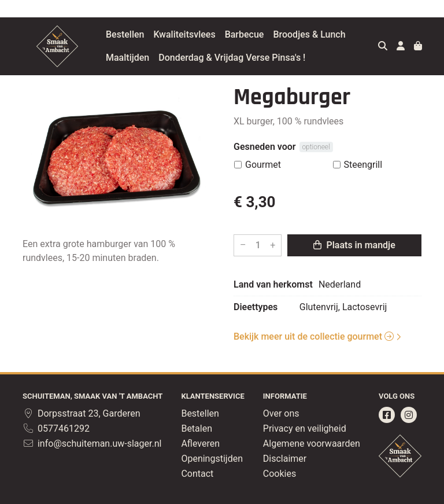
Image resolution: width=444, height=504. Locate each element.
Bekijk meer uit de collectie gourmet (314, 336)
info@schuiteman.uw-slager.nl (92, 444)
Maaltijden (127, 58)
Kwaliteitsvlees (184, 34)
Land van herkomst (273, 284)
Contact (197, 474)
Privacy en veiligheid (305, 428)
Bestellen (125, 34)
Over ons (281, 413)
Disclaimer (285, 459)
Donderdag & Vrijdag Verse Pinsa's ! (232, 58)
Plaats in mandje (354, 245)
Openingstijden (212, 459)
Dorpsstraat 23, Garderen (82, 413)
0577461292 (56, 428)
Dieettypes (256, 307)
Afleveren (200, 444)
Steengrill (363, 165)
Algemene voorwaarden (312, 444)
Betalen (197, 428)
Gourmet (263, 165)
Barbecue (245, 34)
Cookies (280, 474)
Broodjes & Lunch (309, 34)
